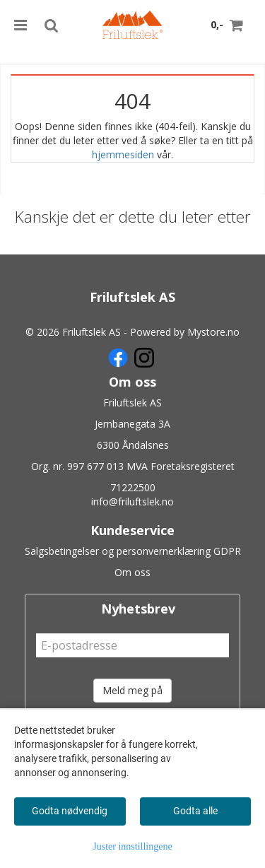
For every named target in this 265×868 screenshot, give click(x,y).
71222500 (133, 487)
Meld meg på (132, 690)
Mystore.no (213, 332)
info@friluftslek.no (132, 502)
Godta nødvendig (70, 811)
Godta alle (195, 811)
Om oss (132, 572)
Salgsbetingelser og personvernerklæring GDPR (133, 551)
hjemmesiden (123, 154)
